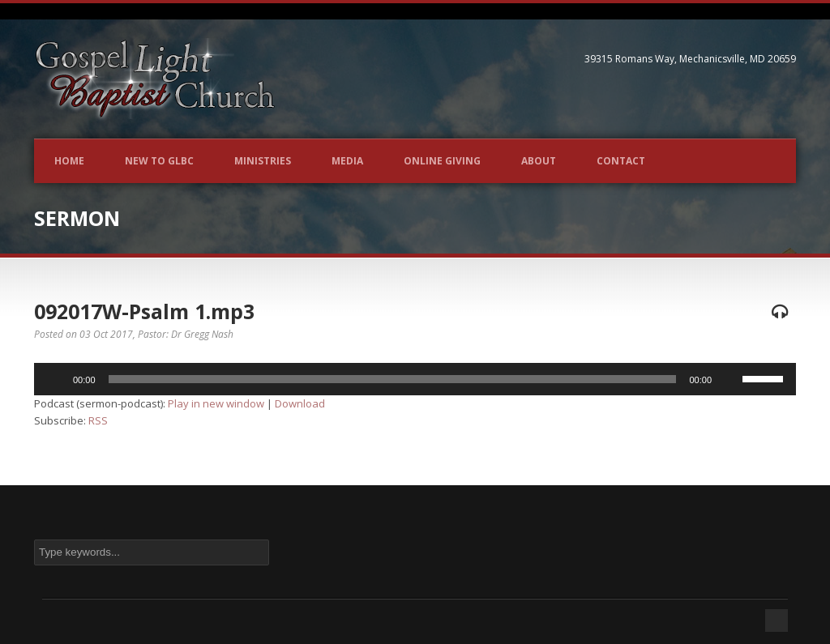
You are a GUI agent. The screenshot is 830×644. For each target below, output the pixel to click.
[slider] (393, 379)
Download (300, 403)
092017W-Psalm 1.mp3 (144, 311)
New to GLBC (159, 161)
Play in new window (216, 403)
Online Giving (442, 161)
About (539, 161)
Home (69, 161)
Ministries (263, 161)
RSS (98, 420)
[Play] (55, 379)
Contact (621, 161)
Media (347, 161)
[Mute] (729, 379)
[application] (415, 379)
